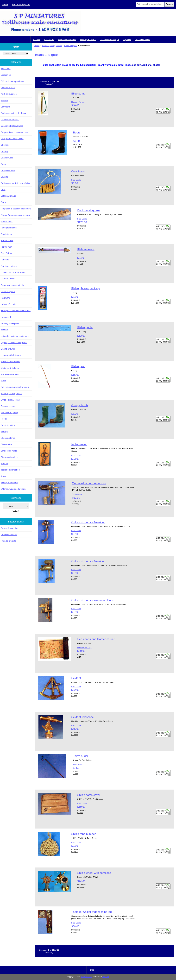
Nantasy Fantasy (78, 102)
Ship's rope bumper (83, 834)
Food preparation (9, 228)
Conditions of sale (9, 535)
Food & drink (7, 221)
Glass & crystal (8, 292)
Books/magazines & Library (13, 113)
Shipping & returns (88, 40)
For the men (6, 247)
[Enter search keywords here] (150, 4)
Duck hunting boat (89, 210)
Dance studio (7, 158)
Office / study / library (11, 400)
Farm (3, 202)
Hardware (5, 298)
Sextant (76, 678)
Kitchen (4, 330)
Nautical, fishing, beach (52, 46)
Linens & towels (8, 349)
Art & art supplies (9, 94)
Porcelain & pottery (10, 412)
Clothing (5, 151)
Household (6, 317)
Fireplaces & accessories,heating (16, 209)
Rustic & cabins (8, 425)
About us (36, 40)
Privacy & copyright (10, 528)
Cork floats (78, 171)
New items (6, 69)
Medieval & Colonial (10, 368)
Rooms (4, 419)
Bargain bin (6, 75)
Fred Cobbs (6, 253)
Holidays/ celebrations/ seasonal (16, 311)
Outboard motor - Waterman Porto (93, 600)
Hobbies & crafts (8, 304)
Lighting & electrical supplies (14, 342)
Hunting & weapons (10, 323)
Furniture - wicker (9, 266)
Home (5, 4)
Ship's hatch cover (89, 795)
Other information (142, 40)
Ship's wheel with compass (94, 873)
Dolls (3, 190)
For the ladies (7, 241)
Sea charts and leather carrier (96, 639)
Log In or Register (21, 4)
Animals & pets (8, 88)
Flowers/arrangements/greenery (16, 215)
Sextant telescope (82, 717)
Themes (5, 463)
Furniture (5, 260)
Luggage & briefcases (11, 355)
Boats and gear (71, 46)
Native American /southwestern (15, 387)
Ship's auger (80, 756)
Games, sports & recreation (13, 272)
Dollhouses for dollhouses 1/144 (16, 183)
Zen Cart (106, 977)
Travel (4, 476)
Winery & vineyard (9, 483)
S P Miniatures (86, 977)
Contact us (49, 40)
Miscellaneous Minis (10, 374)
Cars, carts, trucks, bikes (12, 139)
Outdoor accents (8, 406)
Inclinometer (79, 444)
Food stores (6, 234)
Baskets (4, 100)
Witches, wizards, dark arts (13, 489)
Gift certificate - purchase (12, 81)
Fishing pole (85, 327)
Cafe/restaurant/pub (10, 119)
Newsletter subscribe (67, 40)
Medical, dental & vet (10, 361)
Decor (4, 164)
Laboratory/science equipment (15, 336)
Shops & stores (8, 438)
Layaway (127, 40)
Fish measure (86, 249)
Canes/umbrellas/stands (12, 126)
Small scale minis (9, 451)
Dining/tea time (8, 170)
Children (5, 145)
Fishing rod (78, 366)
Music (3, 381)
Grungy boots (80, 405)
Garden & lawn (8, 279)
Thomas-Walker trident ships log (91, 912)
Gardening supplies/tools (12, 285)
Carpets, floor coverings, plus (14, 132)
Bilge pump (78, 94)
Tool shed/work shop (10, 470)
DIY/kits (4, 177)
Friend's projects (8, 541)
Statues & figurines (9, 457)
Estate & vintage (8, 196)
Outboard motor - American (89, 483)
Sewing (4, 432)
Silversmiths (6, 444)
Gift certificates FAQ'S (110, 40)
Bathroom (5, 107)
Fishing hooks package (86, 288)
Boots (77, 132)
